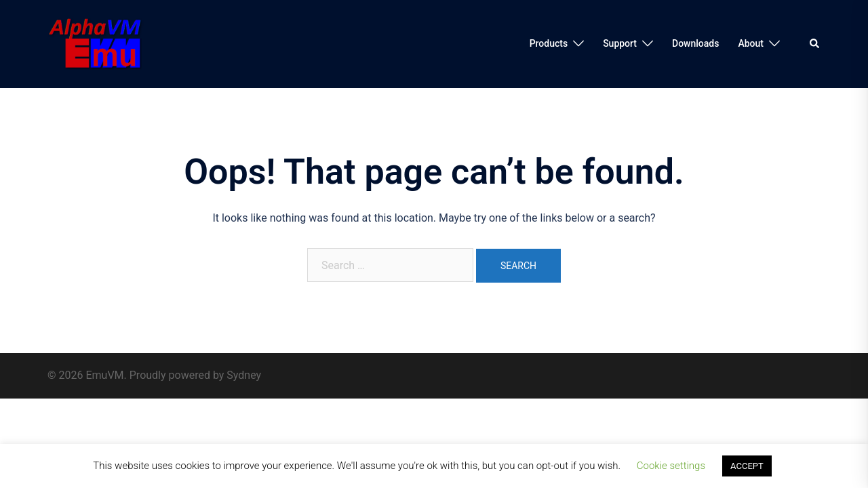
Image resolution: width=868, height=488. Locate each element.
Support (620, 43)
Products (549, 43)
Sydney (244, 375)
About (751, 43)
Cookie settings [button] (671, 466)
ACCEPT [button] (747, 466)
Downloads (695, 43)
